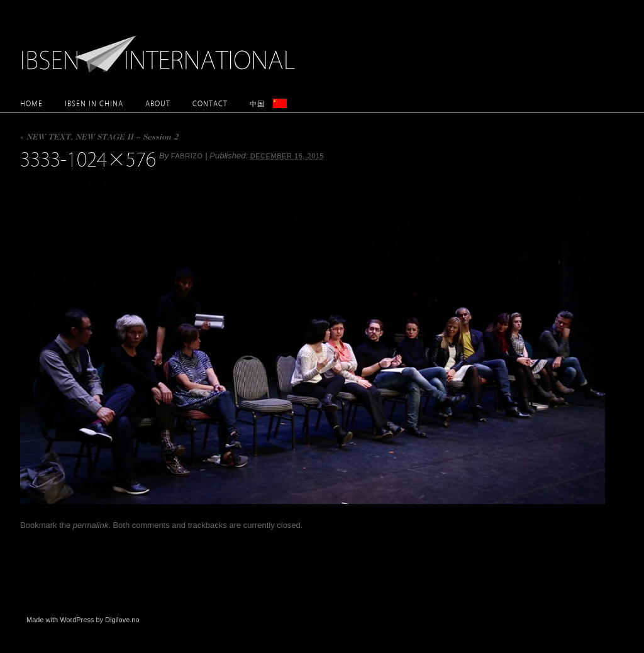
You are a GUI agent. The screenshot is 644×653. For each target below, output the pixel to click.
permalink (91, 525)
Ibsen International (162, 47)
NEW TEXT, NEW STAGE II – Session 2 (99, 138)
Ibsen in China (94, 103)
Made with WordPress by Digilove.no (83, 620)
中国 (257, 103)
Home (31, 103)
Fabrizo (187, 156)
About (158, 103)
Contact (210, 103)
